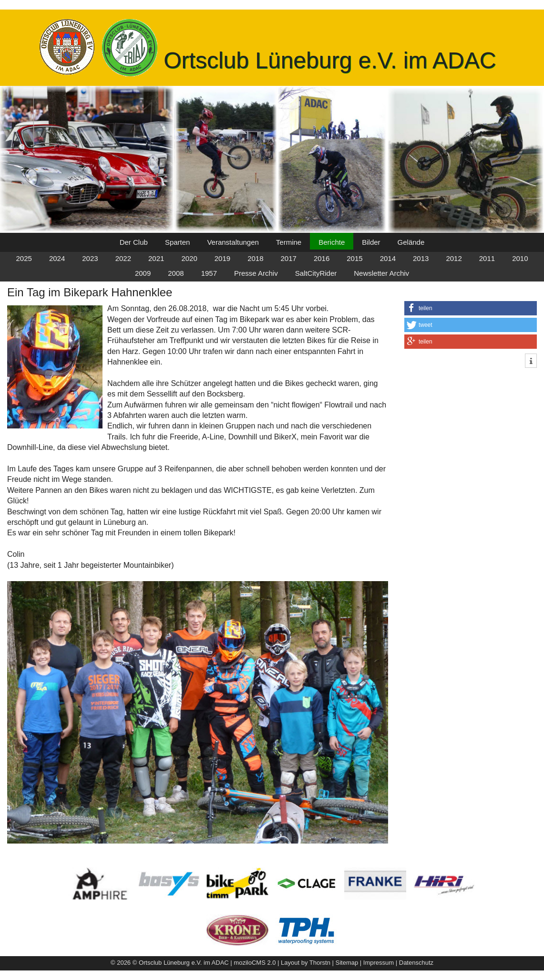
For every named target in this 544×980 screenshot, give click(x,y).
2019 (222, 258)
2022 (123, 258)
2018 (255, 258)
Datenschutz (416, 963)
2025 (24, 258)
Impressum (379, 963)
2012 (454, 258)
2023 (90, 258)
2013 (421, 258)
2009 (143, 273)
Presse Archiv (256, 273)
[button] (471, 308)
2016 (322, 258)
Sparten (178, 242)
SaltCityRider (316, 273)
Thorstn (320, 963)
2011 (487, 258)
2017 (289, 258)
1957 (209, 273)
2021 (156, 258)
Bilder (371, 242)
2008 (176, 273)
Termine (289, 242)
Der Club (134, 242)
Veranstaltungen (233, 242)
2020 (189, 258)
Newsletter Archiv (381, 273)
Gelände (411, 242)
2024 (57, 258)
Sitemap (347, 963)
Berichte (332, 242)
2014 (388, 258)
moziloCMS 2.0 (255, 963)
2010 (520, 258)
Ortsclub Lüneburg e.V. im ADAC (330, 60)
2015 (354, 258)
